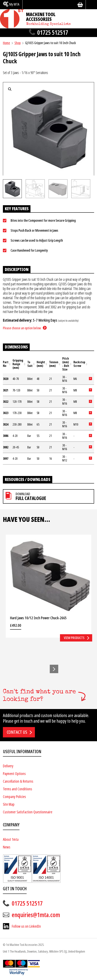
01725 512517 (53, 33)
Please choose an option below (22, 328)
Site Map (9, 804)
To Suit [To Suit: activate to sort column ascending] (30, 364)
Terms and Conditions (17, 789)
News (7, 847)
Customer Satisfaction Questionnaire (28, 812)
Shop (18, 43)
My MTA (14, 4)
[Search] (91, 5)
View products (74, 638)
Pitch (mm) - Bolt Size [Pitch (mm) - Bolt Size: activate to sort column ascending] (66, 364)
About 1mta (11, 840)
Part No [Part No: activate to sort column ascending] (6, 364)
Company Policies (14, 797)
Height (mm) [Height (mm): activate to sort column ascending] (41, 364)
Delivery (8, 766)
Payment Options (14, 774)
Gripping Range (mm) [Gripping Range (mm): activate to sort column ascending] (18, 364)
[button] (54, 669)
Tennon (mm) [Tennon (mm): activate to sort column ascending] (54, 364)
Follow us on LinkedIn (26, 926)
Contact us (17, 732)
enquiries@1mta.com (36, 915)
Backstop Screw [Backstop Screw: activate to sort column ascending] (79, 364)
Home (6, 43)
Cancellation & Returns (18, 781)
